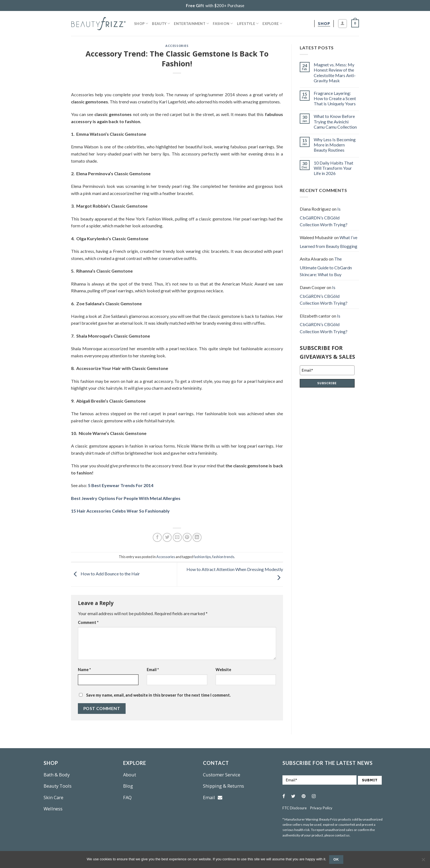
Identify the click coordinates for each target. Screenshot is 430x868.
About (130, 775)
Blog (128, 786)
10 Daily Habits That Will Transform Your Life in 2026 (333, 168)
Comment (88, 622)
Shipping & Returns (224, 786)
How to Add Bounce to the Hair (105, 574)
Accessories (177, 46)
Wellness (53, 809)
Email (153, 670)
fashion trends (223, 557)
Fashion (223, 23)
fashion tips (202, 557)
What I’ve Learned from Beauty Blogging (329, 242)
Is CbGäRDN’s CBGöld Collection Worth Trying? (324, 217)
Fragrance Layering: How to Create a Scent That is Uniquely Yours (335, 98)
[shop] (324, 23)
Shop (141, 23)
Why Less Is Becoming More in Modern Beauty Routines (335, 145)
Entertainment (191, 23)
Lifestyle (248, 23)
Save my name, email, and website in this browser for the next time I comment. (158, 695)
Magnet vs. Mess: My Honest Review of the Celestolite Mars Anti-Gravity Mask (335, 73)
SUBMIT (370, 780)
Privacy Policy (321, 808)
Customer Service (222, 775)
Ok (336, 859)
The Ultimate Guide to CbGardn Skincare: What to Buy (326, 267)
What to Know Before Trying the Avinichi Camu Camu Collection (335, 121)
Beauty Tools (58, 786)
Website (223, 670)
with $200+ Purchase (215, 5)
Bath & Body (57, 775)
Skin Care (53, 797)
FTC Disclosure (295, 808)
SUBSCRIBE (327, 383)
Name (84, 670)
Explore (272, 23)
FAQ (127, 797)
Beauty (161, 23)
